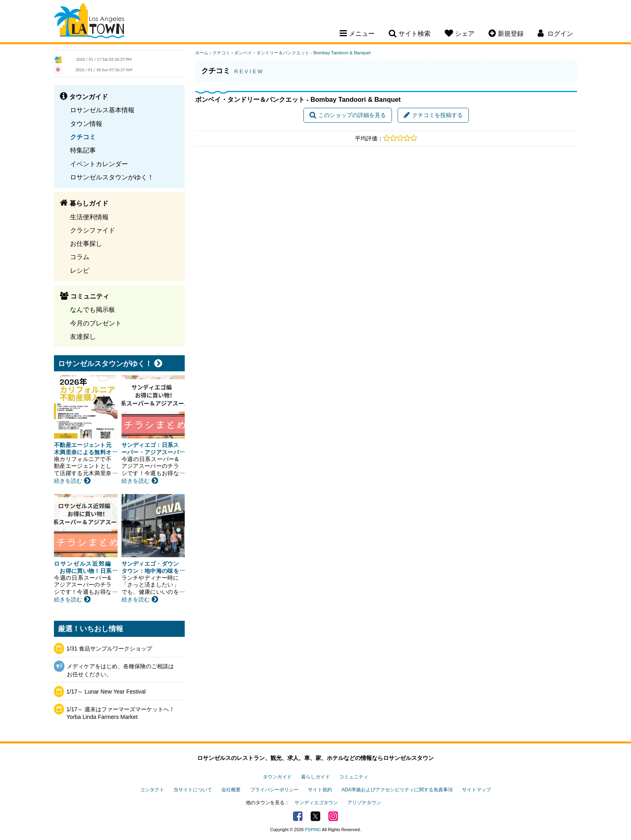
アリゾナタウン (364, 803)
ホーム (202, 53)
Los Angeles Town (89, 22)
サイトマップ (476, 790)
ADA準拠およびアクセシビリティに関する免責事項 (397, 790)
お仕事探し (86, 243)
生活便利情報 (89, 217)
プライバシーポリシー (274, 790)
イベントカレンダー (99, 164)
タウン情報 (86, 124)
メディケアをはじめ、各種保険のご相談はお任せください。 (120, 670)
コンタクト (152, 790)
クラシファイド (93, 230)
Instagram (333, 816)
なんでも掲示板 (93, 309)
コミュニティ (354, 777)
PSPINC (313, 830)
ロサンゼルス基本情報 (102, 110)
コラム (80, 257)
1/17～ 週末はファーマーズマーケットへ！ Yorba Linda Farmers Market (121, 713)
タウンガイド (277, 777)
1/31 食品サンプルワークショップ (109, 649)
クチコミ (83, 137)
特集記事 (83, 150)
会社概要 (231, 790)
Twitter (315, 816)
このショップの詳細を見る (348, 115)
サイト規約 (320, 790)
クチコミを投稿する (433, 115)
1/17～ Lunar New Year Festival (106, 692)
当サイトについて (193, 790)
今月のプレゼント (96, 323)
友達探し (83, 336)
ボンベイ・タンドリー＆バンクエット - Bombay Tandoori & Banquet (302, 53)
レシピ (80, 270)
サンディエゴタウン (316, 803)
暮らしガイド (315, 777)
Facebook (298, 816)
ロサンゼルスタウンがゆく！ (112, 177)
